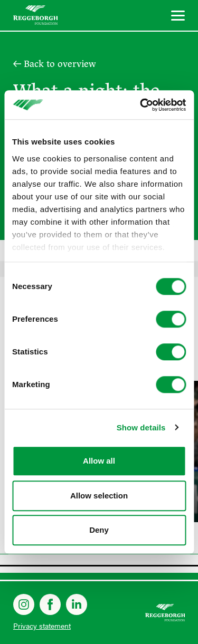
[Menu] (178, 17)
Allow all (99, 461)
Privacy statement (42, 626)
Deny (99, 530)
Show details (141, 427)
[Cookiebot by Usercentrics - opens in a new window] (141, 105)
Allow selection (99, 496)
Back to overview (60, 64)
